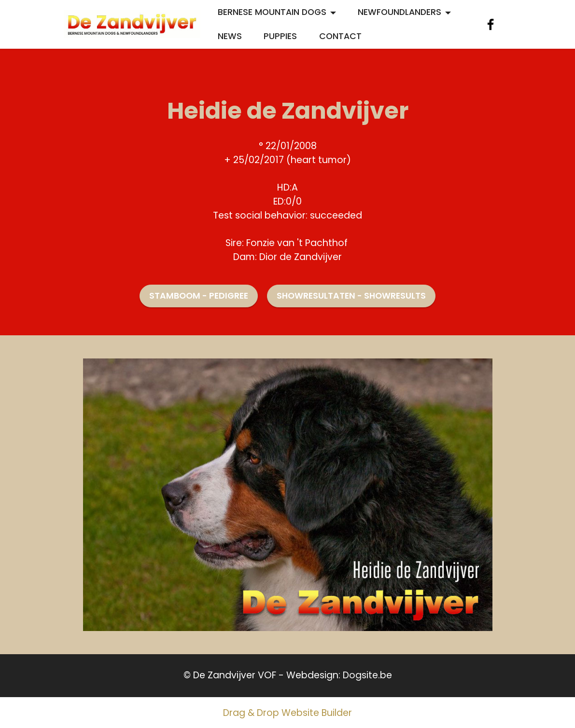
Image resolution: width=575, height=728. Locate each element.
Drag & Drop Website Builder (287, 713)
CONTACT (340, 36)
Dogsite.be (367, 675)
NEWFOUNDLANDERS (400, 12)
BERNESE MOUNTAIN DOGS (272, 12)
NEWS (230, 36)
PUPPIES (280, 36)
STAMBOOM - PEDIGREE (199, 296)
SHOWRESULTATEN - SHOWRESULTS (351, 296)
